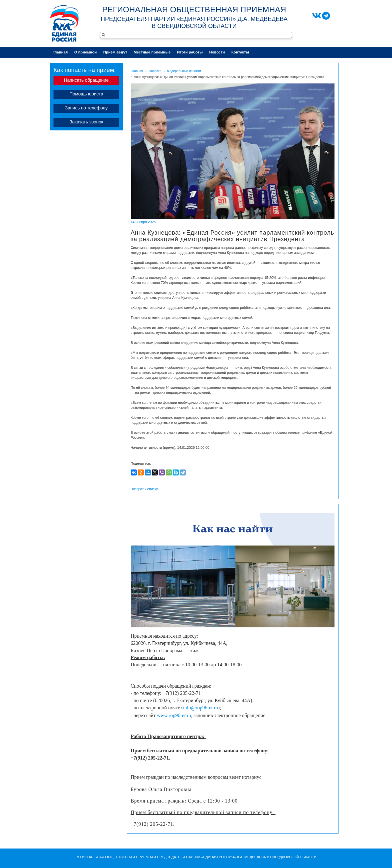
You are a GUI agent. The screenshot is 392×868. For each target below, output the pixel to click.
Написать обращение (86, 80)
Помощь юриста (86, 94)
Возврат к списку (144, 489)
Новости (217, 52)
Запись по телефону (86, 108)
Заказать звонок (86, 122)
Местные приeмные (152, 52)
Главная (60, 52)
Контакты (240, 52)
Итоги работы (190, 52)
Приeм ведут (115, 52)
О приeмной (85, 52)
